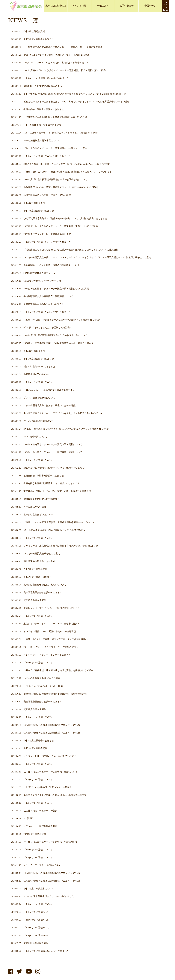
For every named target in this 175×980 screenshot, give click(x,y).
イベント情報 (79, 6)
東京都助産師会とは (56, 6)
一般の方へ (103, 6)
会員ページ (150, 6)
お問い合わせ (127, 6)
